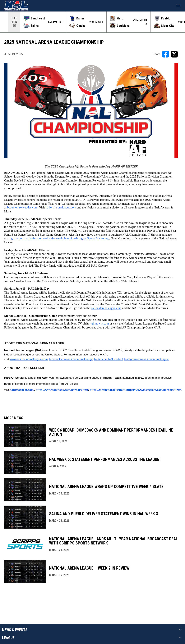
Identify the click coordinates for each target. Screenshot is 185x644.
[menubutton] (178, 6)
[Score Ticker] (92, 22)
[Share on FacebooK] (166, 54)
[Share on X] (174, 54)
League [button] (8, 638)
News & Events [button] (15, 630)
